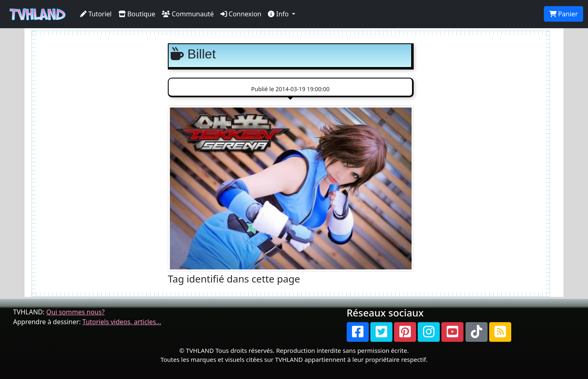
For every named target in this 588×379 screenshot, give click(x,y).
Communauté (188, 14)
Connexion (241, 14)
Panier (563, 14)
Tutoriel (96, 14)
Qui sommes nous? (75, 312)
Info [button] (279, 14)
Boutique (137, 14)
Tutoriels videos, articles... (122, 322)
